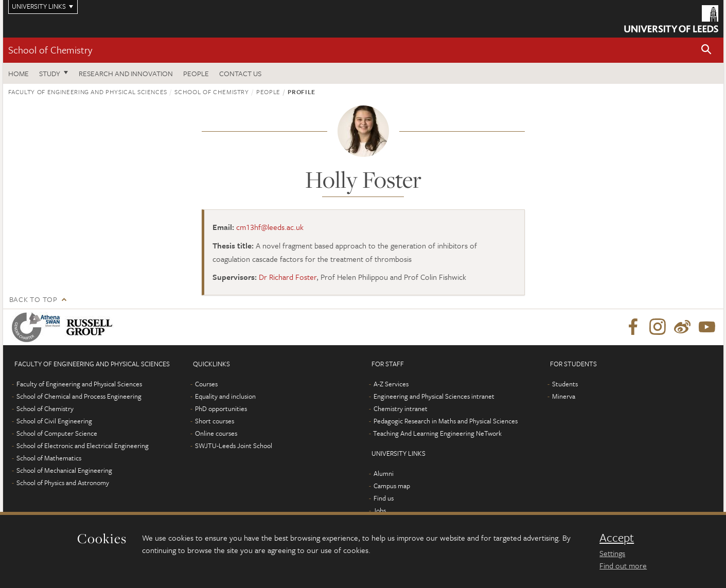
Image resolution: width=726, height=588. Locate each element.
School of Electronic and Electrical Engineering (83, 446)
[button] (706, 50)
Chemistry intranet (401, 408)
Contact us (240, 73)
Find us (384, 498)
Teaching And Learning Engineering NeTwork (437, 433)
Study (50, 73)
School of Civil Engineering (54, 421)
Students (565, 384)
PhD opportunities (221, 408)
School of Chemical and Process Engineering (79, 396)
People (196, 73)
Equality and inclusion (225, 396)
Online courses (216, 433)
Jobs (379, 510)
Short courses (215, 421)
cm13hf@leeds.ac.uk (270, 227)
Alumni (384, 473)
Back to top (33, 299)
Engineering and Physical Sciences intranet (434, 396)
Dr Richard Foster (288, 277)
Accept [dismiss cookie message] (617, 538)
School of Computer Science (57, 433)
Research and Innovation (126, 73)
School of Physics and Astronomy (63, 483)
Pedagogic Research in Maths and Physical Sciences (446, 421)
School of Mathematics (49, 458)
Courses (206, 384)
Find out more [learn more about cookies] (623, 565)
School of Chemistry (50, 50)
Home (19, 73)
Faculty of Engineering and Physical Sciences (88, 92)
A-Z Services (391, 384)
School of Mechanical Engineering (64, 470)
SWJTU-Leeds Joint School (234, 446)
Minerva (564, 396)
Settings (612, 553)
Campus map (392, 486)
